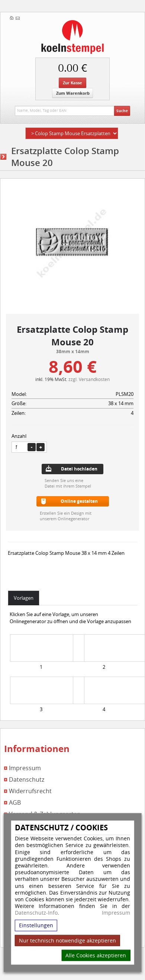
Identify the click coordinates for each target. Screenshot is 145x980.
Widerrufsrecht (30, 791)
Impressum (116, 913)
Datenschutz (27, 780)
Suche (122, 111)
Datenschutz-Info (36, 913)
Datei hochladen (79, 469)
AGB (15, 803)
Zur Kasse (72, 83)
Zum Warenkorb (73, 93)
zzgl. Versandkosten (89, 379)
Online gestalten (79, 501)
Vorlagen (24, 598)
